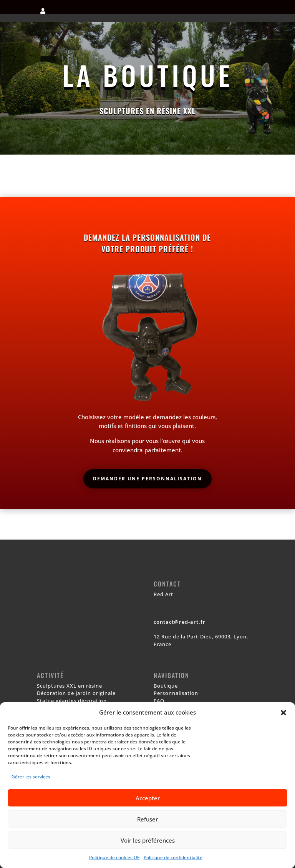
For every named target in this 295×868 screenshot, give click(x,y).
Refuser (147, 819)
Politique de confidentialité (173, 857)
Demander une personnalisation (147, 479)
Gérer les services (31, 777)
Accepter (148, 798)
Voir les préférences (148, 840)
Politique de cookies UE (114, 857)
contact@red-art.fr (180, 622)
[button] (283, 713)
